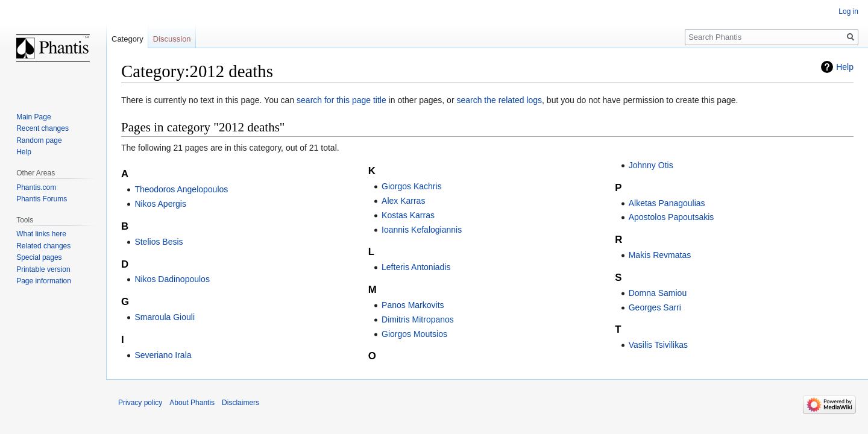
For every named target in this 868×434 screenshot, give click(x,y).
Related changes (43, 246)
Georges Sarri (655, 307)
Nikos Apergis (160, 204)
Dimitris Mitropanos (418, 319)
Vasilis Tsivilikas (658, 345)
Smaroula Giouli (165, 317)
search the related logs (499, 100)
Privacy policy (140, 403)
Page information (44, 281)
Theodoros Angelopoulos (181, 189)
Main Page (33, 117)
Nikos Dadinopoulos (172, 279)
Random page (39, 140)
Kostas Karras (408, 215)
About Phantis (192, 403)
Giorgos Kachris (412, 186)
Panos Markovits (413, 305)
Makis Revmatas (660, 255)
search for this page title (341, 100)
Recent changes (42, 128)
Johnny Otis (651, 165)
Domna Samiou (658, 293)
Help (845, 67)
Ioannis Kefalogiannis (422, 230)
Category (127, 39)
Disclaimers (241, 403)
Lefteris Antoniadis (416, 267)
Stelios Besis (159, 242)
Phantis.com (36, 187)
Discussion (172, 39)
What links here (41, 234)
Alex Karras (403, 201)
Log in (848, 11)
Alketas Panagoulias (667, 203)
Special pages (39, 257)
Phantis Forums (42, 199)
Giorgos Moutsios (414, 334)
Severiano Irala (163, 355)
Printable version (43, 269)
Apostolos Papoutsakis (671, 217)
